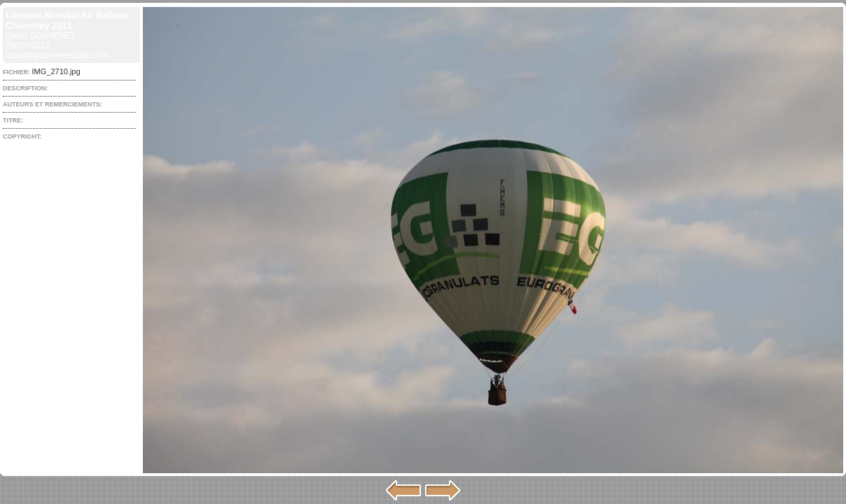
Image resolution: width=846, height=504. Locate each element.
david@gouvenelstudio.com (57, 55)
